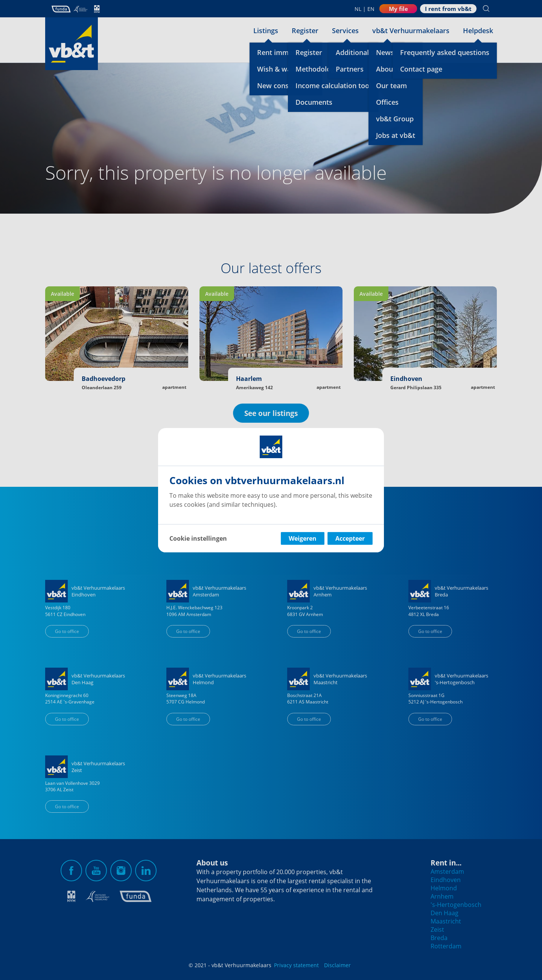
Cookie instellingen (198, 538)
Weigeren (303, 538)
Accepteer (350, 538)
